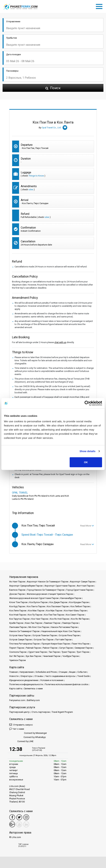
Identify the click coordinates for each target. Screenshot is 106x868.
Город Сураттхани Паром (79, 590)
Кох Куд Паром (17, 606)
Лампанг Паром (52, 623)
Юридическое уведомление (24, 680)
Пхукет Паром (17, 648)
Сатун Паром (66, 648)
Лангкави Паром (18, 627)
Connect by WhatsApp (28, 737)
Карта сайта (16, 689)
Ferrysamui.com (17, 700)
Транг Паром (68, 652)
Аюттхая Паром (85, 586)
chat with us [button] (60, 342)
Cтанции (63, 672)
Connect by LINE (21, 741)
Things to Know (36, 176)
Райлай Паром (33, 648)
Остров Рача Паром (69, 635)
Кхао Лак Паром (34, 623)
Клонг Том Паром (18, 602)
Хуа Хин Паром (33, 656)
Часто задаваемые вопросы (60, 676)
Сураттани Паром (38, 652)
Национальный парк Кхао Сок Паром (61, 631)
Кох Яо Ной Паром (60, 619)
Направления (27, 672)
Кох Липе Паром (18, 611)
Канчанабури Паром (71, 598)
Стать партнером (41, 712)
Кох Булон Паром (38, 602)
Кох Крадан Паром (79, 602)
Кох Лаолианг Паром (58, 606)
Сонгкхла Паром (18, 652)
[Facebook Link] (12, 817)
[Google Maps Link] (12, 824)
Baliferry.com (33, 700)
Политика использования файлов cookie (66, 684)
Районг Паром (50, 648)
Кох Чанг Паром (40, 619)
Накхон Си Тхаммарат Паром (24, 631)
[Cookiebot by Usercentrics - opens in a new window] (87, 403)
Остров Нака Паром (20, 635)
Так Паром (54, 652)
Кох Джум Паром (58, 602)
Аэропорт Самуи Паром (82, 582)
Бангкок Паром (17, 590)
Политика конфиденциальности (26, 684)
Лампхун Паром (70, 623)
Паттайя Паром (63, 640)
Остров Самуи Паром (20, 640)
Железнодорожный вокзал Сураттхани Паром (34, 598)
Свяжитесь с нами (33, 689)
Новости (14, 676)
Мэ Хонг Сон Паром (39, 627)
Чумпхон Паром (17, 660)
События (82, 672)
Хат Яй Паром (16, 656)
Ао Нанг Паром (17, 582)
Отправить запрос (21, 725)
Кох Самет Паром (75, 615)
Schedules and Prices (46, 672)
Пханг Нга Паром (80, 644)
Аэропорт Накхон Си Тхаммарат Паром (48, 582)
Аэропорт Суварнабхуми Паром (26, 586)
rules (31, 189)
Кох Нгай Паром (18, 615)
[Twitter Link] (19, 817)
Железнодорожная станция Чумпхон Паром (50, 594)
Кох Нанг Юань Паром (75, 611)
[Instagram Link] (26, 817)
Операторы (26, 676)
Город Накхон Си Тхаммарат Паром (46, 590)
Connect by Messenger (28, 733)
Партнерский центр (19, 712)
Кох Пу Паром (35, 615)
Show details (88, 451)
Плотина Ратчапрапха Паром (24, 644)
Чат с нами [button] (17, 729)
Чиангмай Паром (52, 656)
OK (86, 462)
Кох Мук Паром (54, 611)
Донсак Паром (17, 594)
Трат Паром (83, 652)
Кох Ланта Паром (36, 606)
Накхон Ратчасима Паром (64, 627)
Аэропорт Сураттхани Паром (60, 586)
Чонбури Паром (70, 656)
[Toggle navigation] (100, 6)
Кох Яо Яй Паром (80, 619)
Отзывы (39, 676)
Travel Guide (83, 676)
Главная (13, 672)
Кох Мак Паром (36, 611)
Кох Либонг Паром (80, 606)
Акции (72, 672)
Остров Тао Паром (43, 640)
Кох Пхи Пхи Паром (54, 615)
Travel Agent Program (62, 712)
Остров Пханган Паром (45, 635)
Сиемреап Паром (84, 648)
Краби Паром (16, 623)
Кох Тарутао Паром (19, 619)
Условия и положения (52, 680)
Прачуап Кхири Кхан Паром (56, 644)
